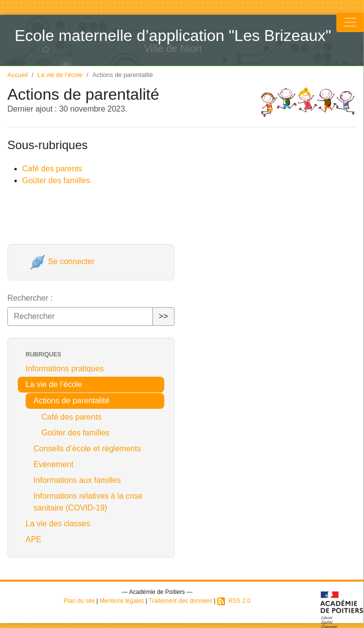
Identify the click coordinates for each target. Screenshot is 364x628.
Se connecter (62, 261)
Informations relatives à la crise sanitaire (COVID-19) (88, 502)
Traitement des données (181, 601)
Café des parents (52, 169)
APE (34, 539)
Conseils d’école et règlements (87, 449)
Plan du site (79, 601)
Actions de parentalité (72, 401)
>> (164, 316)
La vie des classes (58, 524)
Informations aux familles (77, 480)
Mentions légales (122, 601)
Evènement (54, 464)
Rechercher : (30, 298)
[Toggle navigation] (350, 22)
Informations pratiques (65, 369)
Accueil (18, 75)
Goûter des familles (56, 180)
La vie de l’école (60, 75)
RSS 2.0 (234, 601)
